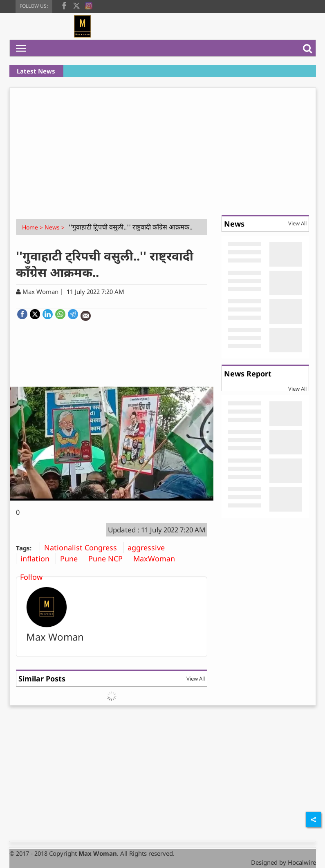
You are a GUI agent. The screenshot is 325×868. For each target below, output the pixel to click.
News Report (248, 374)
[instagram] (89, 5)
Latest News (36, 71)
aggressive (149, 548)
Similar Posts (42, 679)
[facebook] (64, 5)
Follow (31, 577)
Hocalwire (302, 862)
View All (196, 679)
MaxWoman (157, 559)
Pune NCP (109, 559)
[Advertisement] (163, 149)
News (234, 224)
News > (55, 227)
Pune (72, 559)
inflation (38, 559)
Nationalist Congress (84, 548)
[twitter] (76, 5)
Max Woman (55, 637)
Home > (33, 227)
